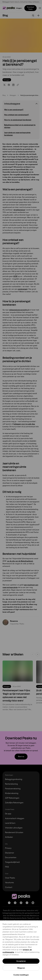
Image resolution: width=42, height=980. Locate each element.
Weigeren (21, 968)
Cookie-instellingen (21, 975)
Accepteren (21, 961)
